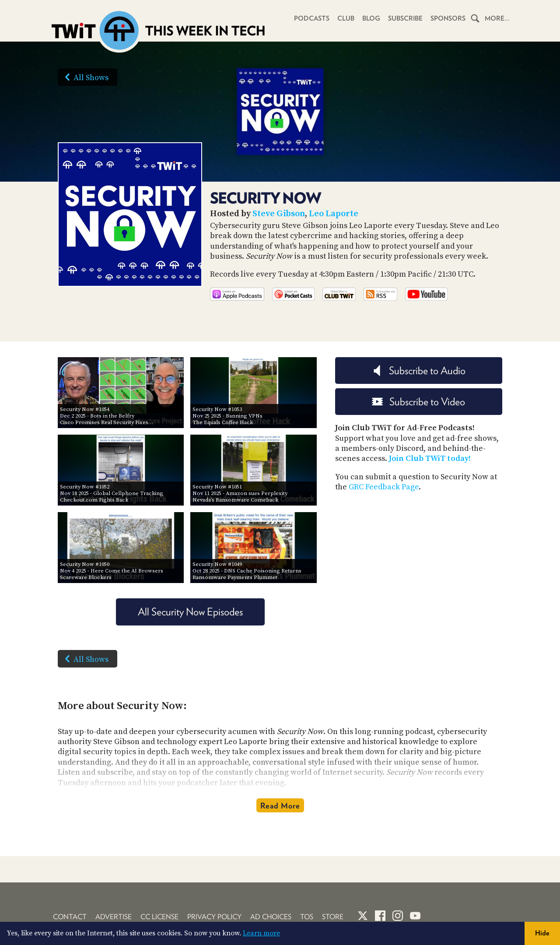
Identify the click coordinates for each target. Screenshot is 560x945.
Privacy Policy (214, 917)
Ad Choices (271, 917)
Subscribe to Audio (418, 371)
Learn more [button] (261, 933)
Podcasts (312, 18)
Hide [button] (542, 933)
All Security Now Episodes (190, 612)
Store (333, 917)
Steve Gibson (279, 214)
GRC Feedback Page (384, 487)
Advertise (114, 917)
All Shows (85, 77)
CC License (159, 917)
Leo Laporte (334, 214)
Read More (280, 806)
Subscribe (405, 18)
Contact (70, 917)
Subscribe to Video (418, 402)
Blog (371, 18)
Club (346, 18)
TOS (307, 917)
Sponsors (448, 18)
